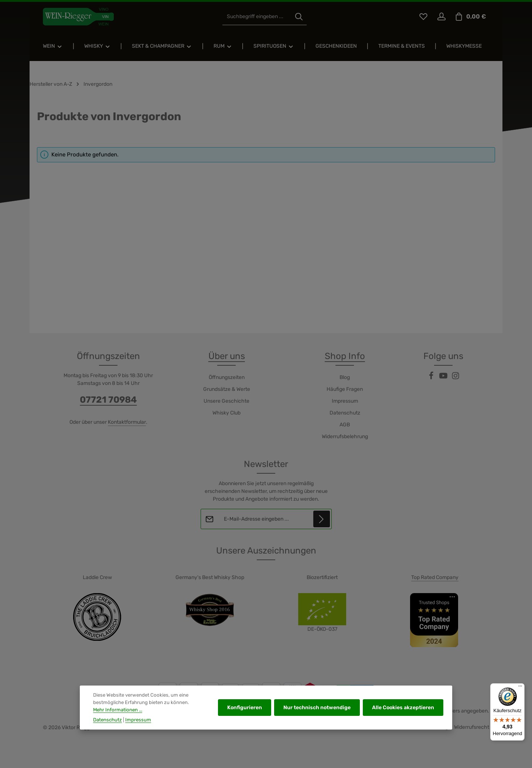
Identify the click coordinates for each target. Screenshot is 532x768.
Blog (345, 377)
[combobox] (257, 17)
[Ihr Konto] (441, 17)
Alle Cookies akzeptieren (403, 717)
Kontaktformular (127, 422)
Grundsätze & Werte (227, 389)
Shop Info (345, 356)
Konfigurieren (245, 717)
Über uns (227, 356)
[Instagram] (456, 378)
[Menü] (520, 688)
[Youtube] (444, 378)
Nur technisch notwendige (317, 717)
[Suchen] (299, 17)
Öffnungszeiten (227, 377)
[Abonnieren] (321, 519)
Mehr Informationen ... (118, 719)
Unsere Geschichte (226, 401)
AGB (345, 425)
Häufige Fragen (345, 389)
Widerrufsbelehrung (345, 437)
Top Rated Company (435, 577)
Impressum (345, 401)
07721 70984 (108, 400)
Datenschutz (345, 413)
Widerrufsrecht (472, 727)
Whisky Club (226, 413)
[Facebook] (432, 378)
